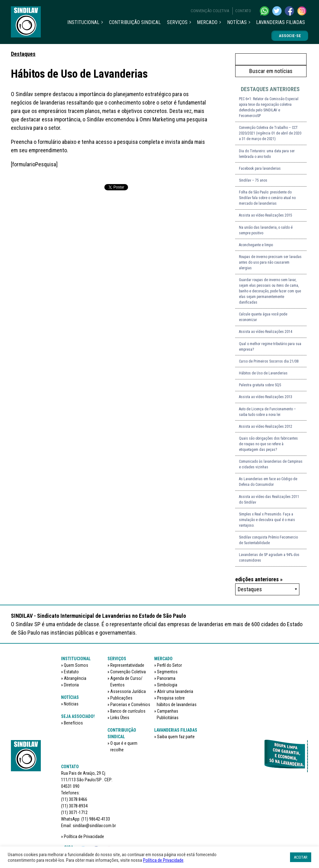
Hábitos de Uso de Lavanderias (263, 373)
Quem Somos (76, 665)
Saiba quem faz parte (176, 737)
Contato (243, 11)
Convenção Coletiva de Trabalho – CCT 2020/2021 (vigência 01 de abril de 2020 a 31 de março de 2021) (270, 133)
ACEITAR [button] (301, 857)
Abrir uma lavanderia (175, 691)
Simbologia (167, 685)
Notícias (237, 22)
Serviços (177, 22)
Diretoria (71, 685)
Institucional (83, 22)
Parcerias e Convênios (130, 705)
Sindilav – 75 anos (253, 180)
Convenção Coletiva (210, 11)
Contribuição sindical (135, 22)
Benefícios (73, 723)
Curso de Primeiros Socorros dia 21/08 (269, 361)
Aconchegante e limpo (256, 245)
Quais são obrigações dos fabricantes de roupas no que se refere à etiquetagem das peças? (268, 444)
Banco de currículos (128, 711)
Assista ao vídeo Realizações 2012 (266, 427)
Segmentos (167, 672)
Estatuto (71, 672)
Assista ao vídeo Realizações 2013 (266, 397)
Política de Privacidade (84, 836)
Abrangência (75, 678)
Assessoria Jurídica (128, 691)
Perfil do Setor (169, 665)
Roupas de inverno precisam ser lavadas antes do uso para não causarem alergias (270, 262)
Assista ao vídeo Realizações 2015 (266, 215)
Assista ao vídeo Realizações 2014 (266, 332)
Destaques (23, 54)
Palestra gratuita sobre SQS (260, 385)
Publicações (121, 698)
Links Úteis (120, 718)
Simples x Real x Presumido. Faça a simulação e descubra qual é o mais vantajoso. (267, 520)
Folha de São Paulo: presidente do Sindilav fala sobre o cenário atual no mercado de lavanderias (267, 198)
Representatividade (127, 665)
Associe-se (290, 36)
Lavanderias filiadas (281, 22)
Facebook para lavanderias (260, 168)
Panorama (166, 678)
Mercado (207, 22)
